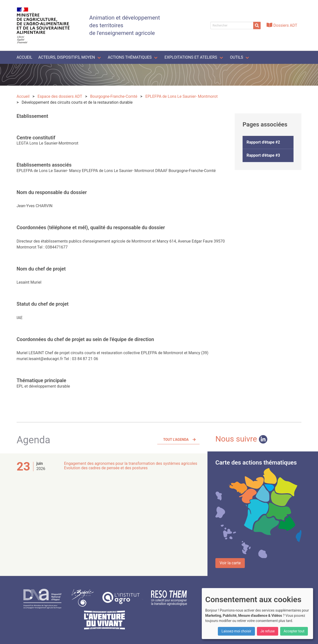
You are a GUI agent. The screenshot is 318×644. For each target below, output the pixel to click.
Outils (237, 57)
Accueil (24, 57)
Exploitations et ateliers (191, 57)
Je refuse (268, 631)
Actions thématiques (130, 57)
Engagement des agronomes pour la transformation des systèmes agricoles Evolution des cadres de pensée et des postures (131, 466)
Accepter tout (294, 631)
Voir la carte (230, 563)
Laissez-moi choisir (236, 631)
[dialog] (257, 614)
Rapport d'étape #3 (263, 155)
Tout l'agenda (176, 440)
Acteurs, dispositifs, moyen (67, 57)
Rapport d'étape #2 (263, 142)
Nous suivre (241, 439)
